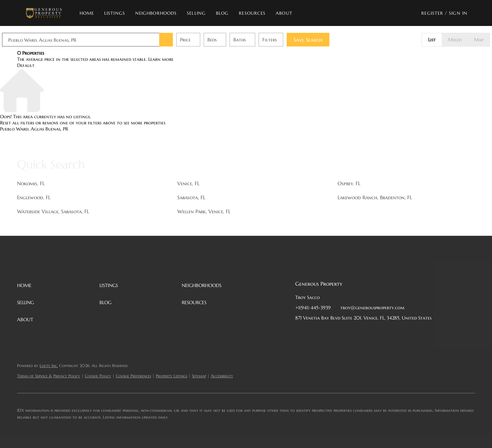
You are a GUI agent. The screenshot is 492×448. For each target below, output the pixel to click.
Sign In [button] (458, 13)
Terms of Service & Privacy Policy (49, 376)
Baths (255, 40)
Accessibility (222, 376)
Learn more (161, 59)
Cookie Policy (98, 376)
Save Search (323, 40)
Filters (285, 40)
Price (200, 40)
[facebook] (300, 333)
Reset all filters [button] (17, 123)
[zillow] (341, 333)
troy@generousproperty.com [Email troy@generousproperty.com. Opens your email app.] (372, 308)
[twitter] (328, 333)
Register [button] (432, 13)
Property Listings (172, 376)
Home (87, 13)
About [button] (284, 13)
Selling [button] (196, 13)
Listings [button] (115, 13)
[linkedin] (314, 333)
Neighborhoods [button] (156, 13)
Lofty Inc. (49, 365)
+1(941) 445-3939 (313, 308)
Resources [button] (252, 13)
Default (26, 65)
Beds (227, 40)
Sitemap (199, 376)
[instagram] (355, 333)
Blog (222, 13)
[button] (44, 13)
